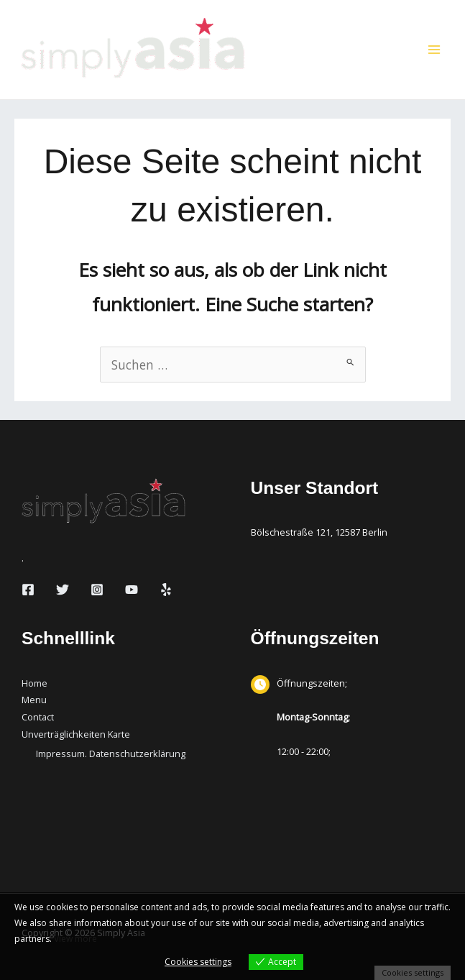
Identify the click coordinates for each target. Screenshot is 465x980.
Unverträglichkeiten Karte (76, 734)
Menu (34, 700)
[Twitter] (63, 590)
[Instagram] (97, 590)
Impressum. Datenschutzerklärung (111, 754)
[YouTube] (132, 590)
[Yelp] (166, 590)
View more (75, 939)
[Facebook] (28, 590)
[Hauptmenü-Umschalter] (434, 50)
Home (34, 683)
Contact (38, 717)
